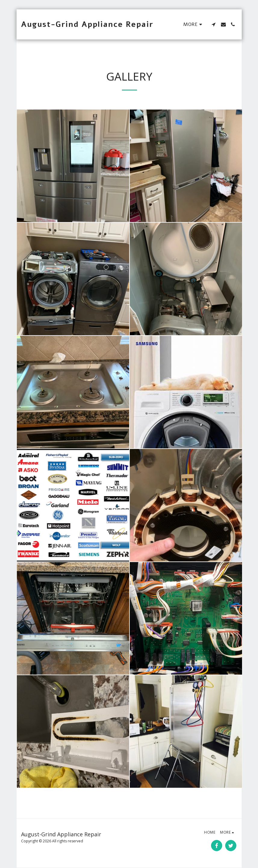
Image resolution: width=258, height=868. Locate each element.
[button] (214, 24)
